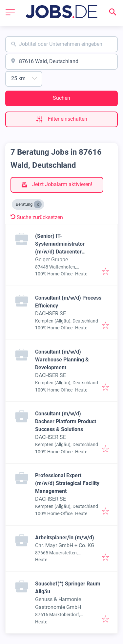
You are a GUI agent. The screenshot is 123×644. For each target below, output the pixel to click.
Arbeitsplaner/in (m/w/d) (65, 538)
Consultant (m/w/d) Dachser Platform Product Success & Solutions (66, 421)
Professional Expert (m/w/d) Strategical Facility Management (67, 483)
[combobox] (61, 44)
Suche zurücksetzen (37, 217)
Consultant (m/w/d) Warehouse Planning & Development (62, 360)
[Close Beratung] (38, 204)
